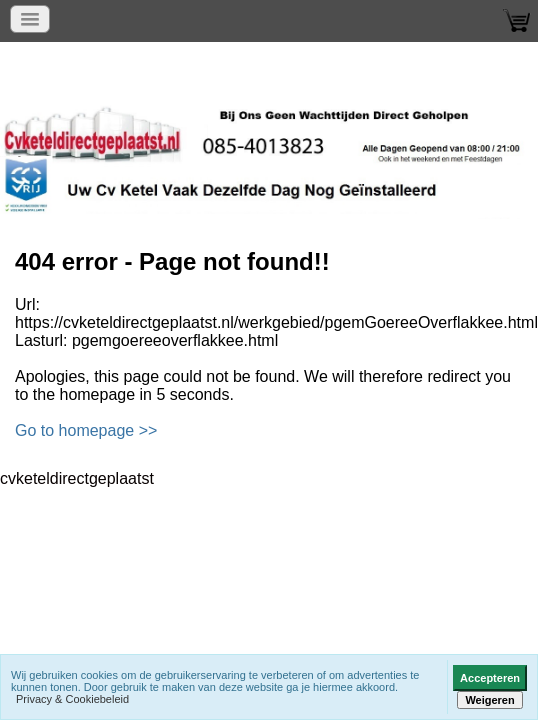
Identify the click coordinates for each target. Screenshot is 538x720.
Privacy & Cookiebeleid (72, 699)
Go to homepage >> (86, 430)
